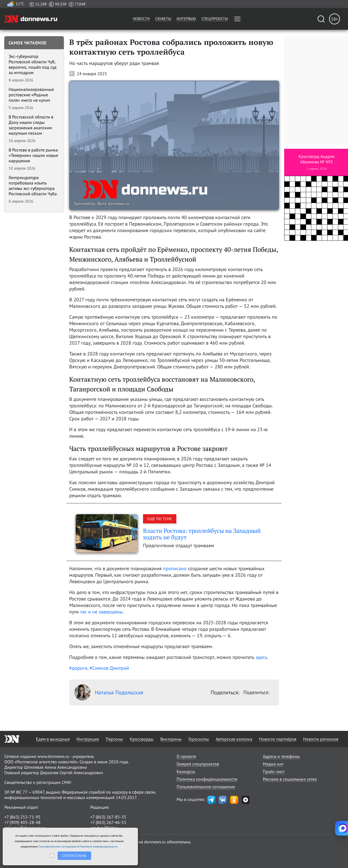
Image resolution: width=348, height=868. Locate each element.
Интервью (186, 19)
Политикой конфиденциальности (98, 846)
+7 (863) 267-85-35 (108, 817)
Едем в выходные (53, 739)
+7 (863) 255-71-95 (22, 817)
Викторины (171, 739)
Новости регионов (321, 739)
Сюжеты (163, 19)
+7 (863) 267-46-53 (108, 822)
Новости (141, 19)
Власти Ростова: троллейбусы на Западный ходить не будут (202, 534)
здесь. (262, 657)
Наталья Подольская (109, 692)
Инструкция (88, 739)
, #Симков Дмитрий (108, 668)
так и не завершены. (102, 612)
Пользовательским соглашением (57, 846)
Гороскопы (199, 739)
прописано (175, 568)
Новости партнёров (278, 739)
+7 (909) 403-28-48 (22, 822)
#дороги (78, 668)
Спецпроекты (215, 19)
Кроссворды (142, 739)
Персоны (114, 739)
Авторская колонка (234, 739)
